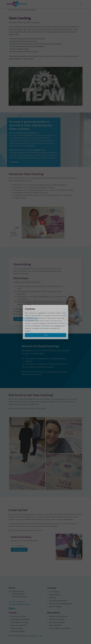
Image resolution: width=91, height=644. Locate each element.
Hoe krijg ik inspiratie (57, 622)
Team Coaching (16, 628)
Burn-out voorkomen (18, 625)
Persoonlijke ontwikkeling (20, 619)
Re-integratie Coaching (19, 622)
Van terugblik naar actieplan (60, 628)
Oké (46, 335)
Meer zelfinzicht (55, 625)
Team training (54, 595)
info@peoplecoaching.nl (21, 604)
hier (56, 321)
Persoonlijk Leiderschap (58, 601)
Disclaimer (33, 636)
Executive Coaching (18, 616)
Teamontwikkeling (18, 631)
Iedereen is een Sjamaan (58, 616)
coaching (18, 10)
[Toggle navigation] (81, 4)
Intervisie (53, 598)
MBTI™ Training (55, 607)
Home (11, 10)
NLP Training (54, 592)
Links (41, 636)
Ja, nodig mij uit (20, 550)
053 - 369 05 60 (18, 602)
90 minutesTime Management (61, 604)
